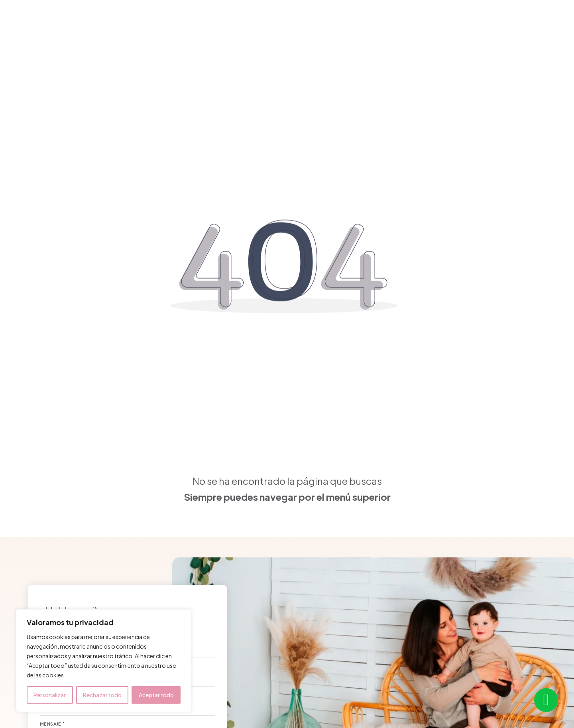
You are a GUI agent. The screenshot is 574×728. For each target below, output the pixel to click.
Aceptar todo (156, 695)
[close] (18, 20)
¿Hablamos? (534, 20)
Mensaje (51, 724)
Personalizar (50, 695)
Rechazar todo (102, 695)
